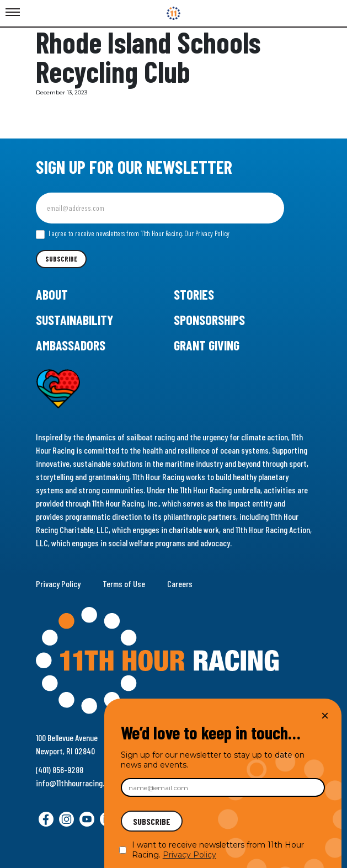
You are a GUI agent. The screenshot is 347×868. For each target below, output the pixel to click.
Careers (180, 584)
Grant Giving (207, 345)
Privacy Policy (58, 584)
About (52, 294)
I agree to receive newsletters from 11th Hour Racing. (133, 234)
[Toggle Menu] (13, 13)
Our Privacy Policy (207, 233)
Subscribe (61, 259)
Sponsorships (209, 320)
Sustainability (74, 320)
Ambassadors (71, 345)
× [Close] (325, 715)
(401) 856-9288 (60, 770)
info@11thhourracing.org (75, 783)
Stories (194, 294)
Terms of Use (124, 584)
